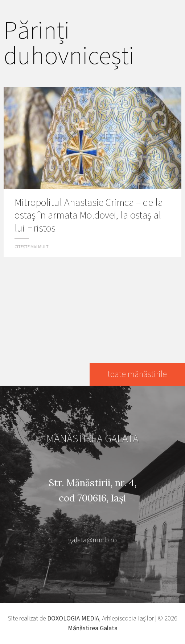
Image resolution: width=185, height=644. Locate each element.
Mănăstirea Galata (93, 628)
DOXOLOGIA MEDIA (73, 618)
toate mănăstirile (137, 374)
